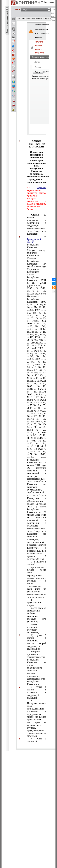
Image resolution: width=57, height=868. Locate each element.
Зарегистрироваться (41, 76)
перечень (41, 187)
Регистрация (49, 2)
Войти (38, 72)
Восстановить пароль (41, 78)
